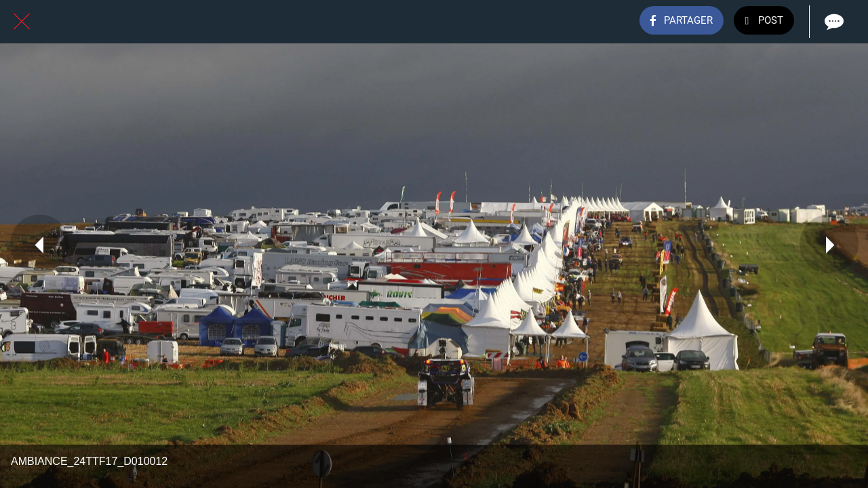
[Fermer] (22, 22)
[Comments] (833, 22)
